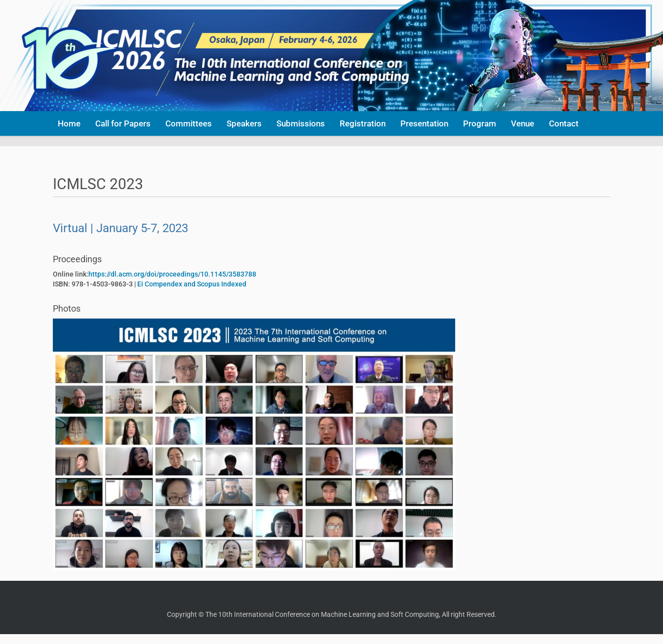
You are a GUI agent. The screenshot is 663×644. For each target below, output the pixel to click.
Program (480, 123)
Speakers (244, 123)
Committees (189, 123)
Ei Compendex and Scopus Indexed (192, 284)
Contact (564, 123)
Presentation (424, 123)
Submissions (301, 123)
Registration (363, 123)
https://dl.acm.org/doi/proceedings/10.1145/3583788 (172, 274)
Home (69, 123)
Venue (523, 123)
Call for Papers (123, 123)
